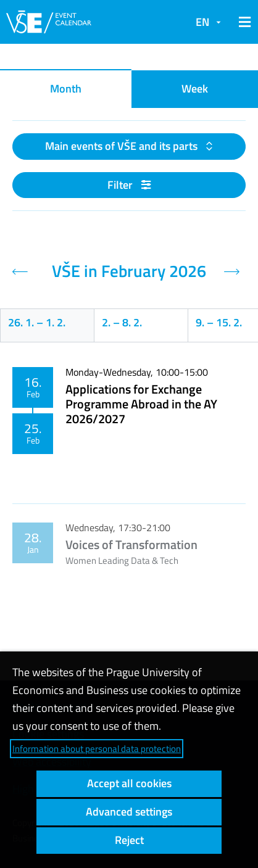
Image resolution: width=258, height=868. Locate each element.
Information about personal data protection (97, 749)
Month (66, 89)
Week (195, 89)
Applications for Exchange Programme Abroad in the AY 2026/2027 (141, 404)
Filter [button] (129, 185)
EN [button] (202, 22)
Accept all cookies (129, 783)
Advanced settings (129, 812)
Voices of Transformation (131, 544)
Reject (129, 840)
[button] (243, 22)
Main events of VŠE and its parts (123, 146)
